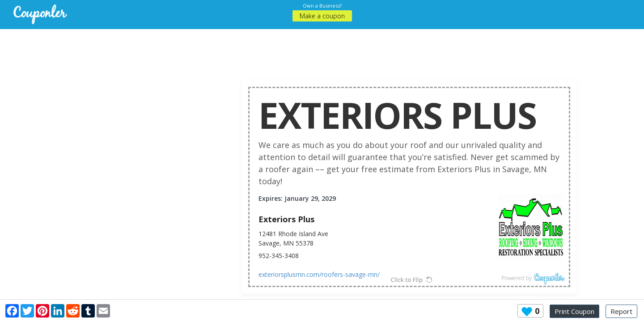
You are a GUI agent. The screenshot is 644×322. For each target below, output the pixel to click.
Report (621, 311)
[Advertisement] (322, 49)
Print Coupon (574, 311)
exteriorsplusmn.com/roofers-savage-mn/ (319, 274)
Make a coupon (322, 16)
